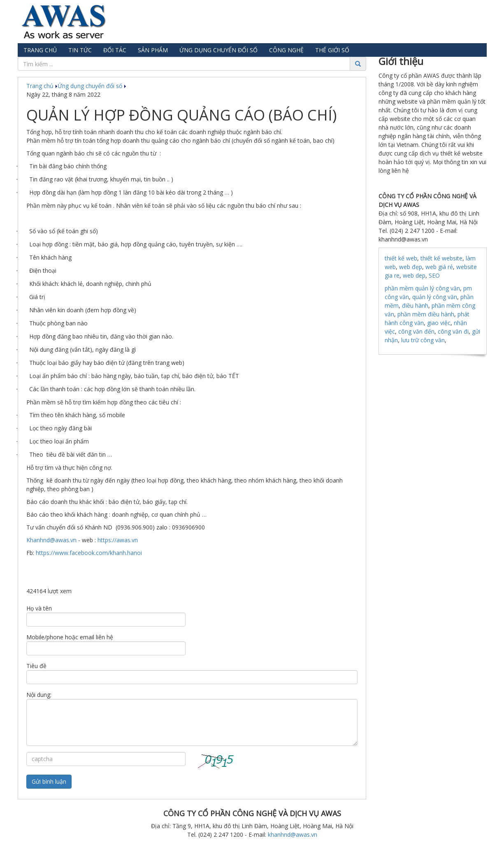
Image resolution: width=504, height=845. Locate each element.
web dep (414, 275)
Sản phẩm (153, 50)
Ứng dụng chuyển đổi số (218, 50)
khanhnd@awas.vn (293, 835)
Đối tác (115, 50)
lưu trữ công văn (423, 340)
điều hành (415, 305)
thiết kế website (441, 258)
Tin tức (80, 50)
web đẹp (411, 267)
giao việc (439, 323)
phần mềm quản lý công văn (422, 288)
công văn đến (416, 331)
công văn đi (453, 331)
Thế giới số (332, 50)
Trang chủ (40, 50)
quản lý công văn (435, 297)
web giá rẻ (439, 267)
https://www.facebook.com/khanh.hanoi (89, 553)
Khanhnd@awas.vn (51, 540)
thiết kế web (401, 258)
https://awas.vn (118, 540)
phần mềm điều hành (426, 314)
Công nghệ (286, 50)
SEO (434, 275)
